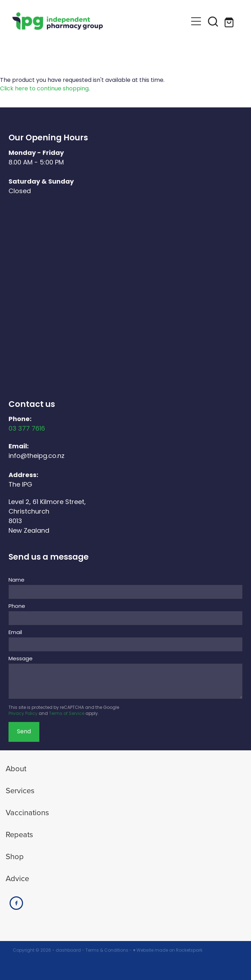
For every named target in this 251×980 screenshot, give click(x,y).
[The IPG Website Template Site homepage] (100, 21)
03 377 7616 (27, 429)
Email (15, 633)
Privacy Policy (23, 714)
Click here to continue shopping (44, 89)
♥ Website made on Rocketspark (168, 951)
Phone (17, 607)
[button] (196, 21)
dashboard (68, 951)
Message (21, 659)
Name (16, 580)
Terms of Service (67, 714)
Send (24, 732)
